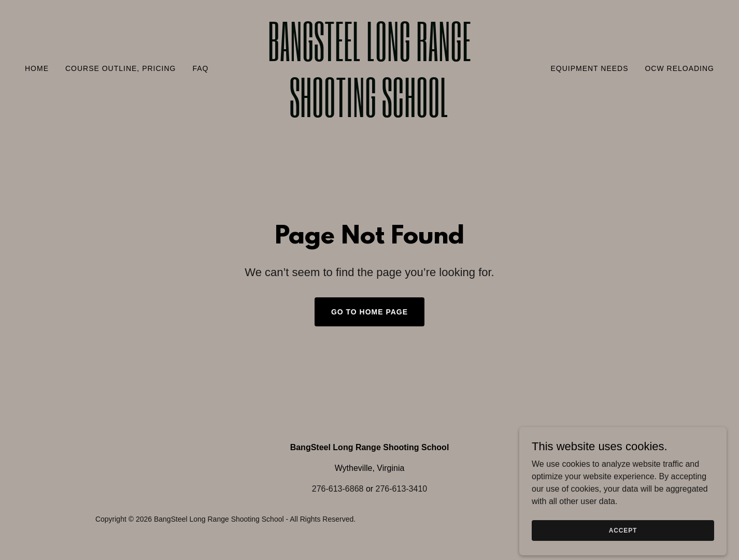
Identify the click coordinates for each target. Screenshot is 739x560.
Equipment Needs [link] (589, 68)
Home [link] (37, 68)
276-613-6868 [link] (338, 489)
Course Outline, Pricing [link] (120, 68)
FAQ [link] (200, 68)
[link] (369, 114)
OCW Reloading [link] (679, 68)
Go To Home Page (369, 312)
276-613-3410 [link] (402, 489)
